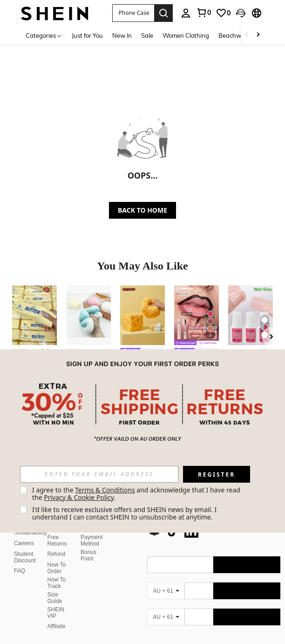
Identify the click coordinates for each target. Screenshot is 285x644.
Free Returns (57, 540)
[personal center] (186, 13)
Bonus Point (88, 555)
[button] (133, 13)
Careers (24, 543)
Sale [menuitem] (147, 35)
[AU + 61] (166, 591)
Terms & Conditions (105, 490)
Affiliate (57, 626)
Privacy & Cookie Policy (79, 497)
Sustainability (31, 533)
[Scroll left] (247, 35)
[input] (99, 474)
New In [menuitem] (122, 35)
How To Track (57, 583)
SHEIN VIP (56, 613)
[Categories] (44, 35)
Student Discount (25, 557)
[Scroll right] (258, 35)
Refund (57, 554)
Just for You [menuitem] (87, 35)
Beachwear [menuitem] (234, 35)
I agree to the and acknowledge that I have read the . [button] (137, 494)
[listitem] (34, 344)
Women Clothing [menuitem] (186, 35)
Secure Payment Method (92, 537)
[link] (204, 13)
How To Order (57, 568)
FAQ (20, 571)
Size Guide (55, 598)
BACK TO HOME (142, 210)
